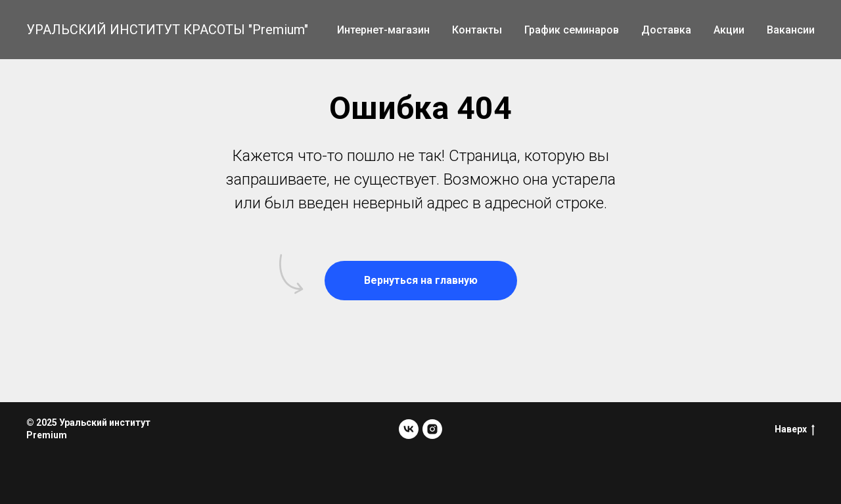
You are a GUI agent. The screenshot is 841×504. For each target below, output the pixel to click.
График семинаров (572, 30)
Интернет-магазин (383, 30)
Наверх (795, 430)
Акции (729, 30)
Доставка (666, 30)
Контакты (477, 30)
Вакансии (791, 30)
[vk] (409, 429)
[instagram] (432, 429)
